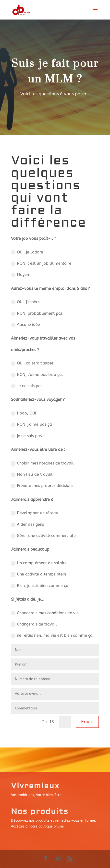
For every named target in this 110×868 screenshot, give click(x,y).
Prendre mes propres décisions (42, 486)
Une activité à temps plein (38, 574)
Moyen (20, 275)
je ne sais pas (26, 436)
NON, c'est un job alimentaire (41, 263)
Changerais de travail (34, 624)
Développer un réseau (35, 513)
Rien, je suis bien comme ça (40, 586)
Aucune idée (25, 325)
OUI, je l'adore (27, 252)
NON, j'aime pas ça (31, 424)
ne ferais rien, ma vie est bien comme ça (52, 636)
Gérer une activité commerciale (43, 536)
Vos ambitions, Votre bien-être (36, 795)
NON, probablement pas (37, 313)
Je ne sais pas (27, 386)
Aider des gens (27, 525)
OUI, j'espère (25, 302)
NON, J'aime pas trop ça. (37, 375)
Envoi (87, 722)
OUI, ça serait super (32, 363)
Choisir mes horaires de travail (42, 463)
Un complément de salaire (39, 563)
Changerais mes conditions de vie (45, 613)
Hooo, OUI (24, 413)
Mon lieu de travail (32, 474)
